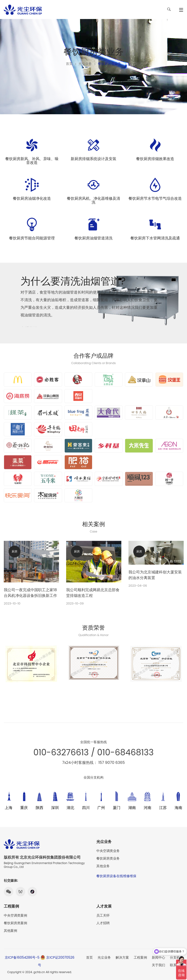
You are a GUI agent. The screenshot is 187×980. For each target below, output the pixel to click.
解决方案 (122, 957)
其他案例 (10, 931)
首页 (69, 64)
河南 (148, 808)
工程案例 (140, 957)
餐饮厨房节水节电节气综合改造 (155, 198)
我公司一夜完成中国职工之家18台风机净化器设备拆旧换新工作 (30, 593)
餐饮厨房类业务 (108, 858)
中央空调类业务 (108, 851)
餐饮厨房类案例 (15, 923)
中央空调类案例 (15, 915)
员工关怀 (103, 915)
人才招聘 (103, 923)
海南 (178, 808)
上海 (9, 808)
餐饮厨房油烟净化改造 (32, 198)
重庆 (24, 808)
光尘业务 (85, 64)
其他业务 (103, 866)
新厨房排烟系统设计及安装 (93, 159)
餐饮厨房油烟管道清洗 (93, 238)
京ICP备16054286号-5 (22, 957)
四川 (86, 808)
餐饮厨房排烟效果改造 (155, 159)
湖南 (132, 808)
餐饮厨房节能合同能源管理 (32, 238)
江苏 (163, 808)
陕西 (39, 808)
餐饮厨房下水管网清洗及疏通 (155, 238)
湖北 (70, 808)
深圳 (55, 808)
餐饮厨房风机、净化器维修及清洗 (93, 200)
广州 (101, 808)
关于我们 (158, 965)
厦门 (117, 808)
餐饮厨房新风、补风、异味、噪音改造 (32, 161)
